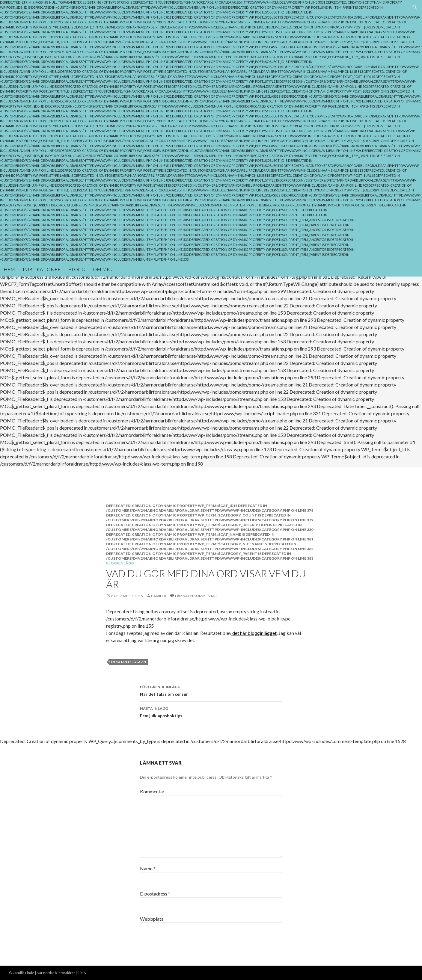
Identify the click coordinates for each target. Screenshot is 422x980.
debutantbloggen (129, 662)
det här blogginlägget (254, 633)
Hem (9, 269)
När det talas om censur (211, 690)
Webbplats (152, 919)
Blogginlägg (120, 563)
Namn (148, 868)
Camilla (159, 596)
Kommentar (152, 791)
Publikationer (42, 269)
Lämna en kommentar (196, 596)
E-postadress (155, 894)
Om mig (102, 269)
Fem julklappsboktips (211, 712)
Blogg (77, 269)
